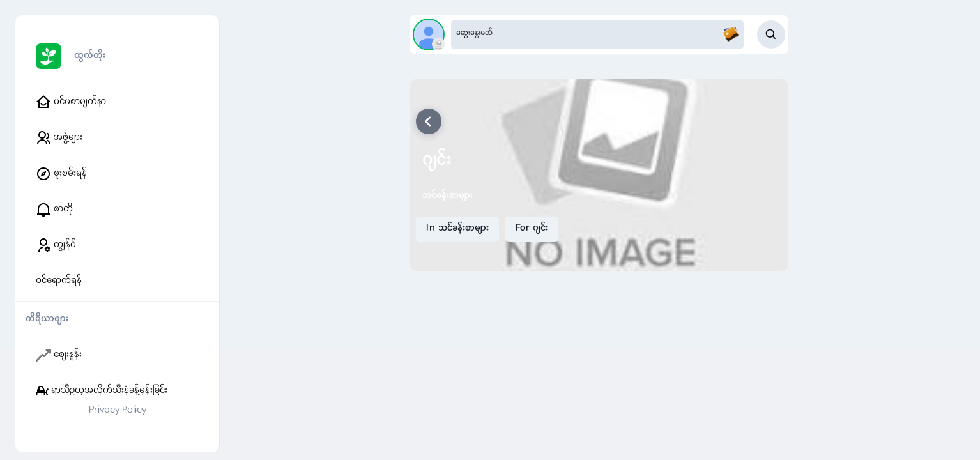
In (457, 229)
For (532, 229)
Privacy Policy (118, 411)
